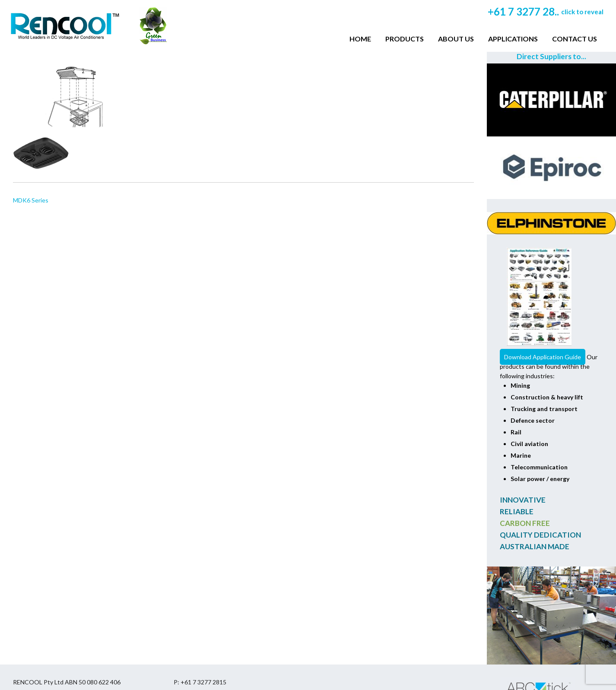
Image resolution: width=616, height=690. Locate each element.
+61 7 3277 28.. (546, 11)
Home (360, 39)
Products (405, 39)
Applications (513, 39)
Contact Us (575, 39)
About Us (456, 39)
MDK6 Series (31, 200)
